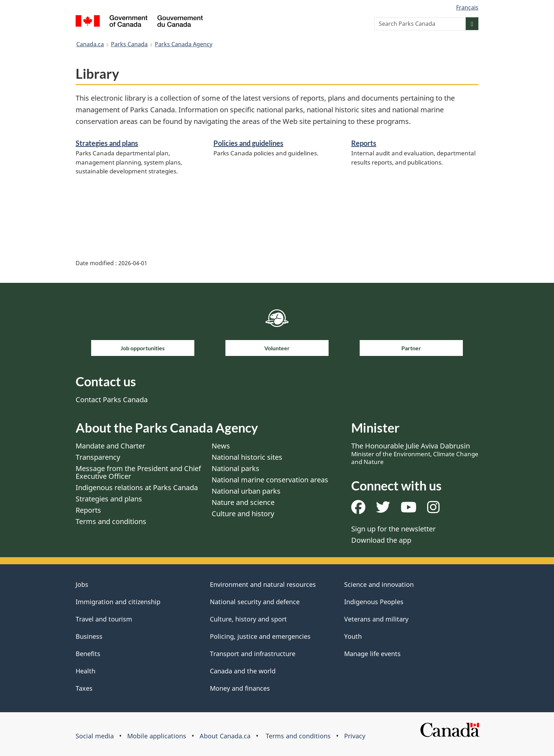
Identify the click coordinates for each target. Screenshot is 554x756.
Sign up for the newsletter (393, 529)
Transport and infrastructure (253, 654)
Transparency (98, 457)
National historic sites (247, 457)
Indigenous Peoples (374, 602)
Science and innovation (379, 584)
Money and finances (240, 688)
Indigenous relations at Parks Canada (137, 487)
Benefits (88, 654)
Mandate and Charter (110, 446)
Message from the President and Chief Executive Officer (138, 472)
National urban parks (246, 491)
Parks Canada (129, 44)
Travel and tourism (104, 619)
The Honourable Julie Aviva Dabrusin (415, 453)
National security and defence (255, 602)
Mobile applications (157, 736)
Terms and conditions (111, 521)
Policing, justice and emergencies (260, 636)
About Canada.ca (225, 736)
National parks (235, 468)
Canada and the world (243, 671)
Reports (364, 143)
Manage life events (372, 654)
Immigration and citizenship (118, 602)
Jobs (82, 584)
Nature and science (243, 502)
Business (89, 636)
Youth (353, 636)
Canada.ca (90, 44)
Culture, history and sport (248, 619)
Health (86, 671)
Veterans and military (376, 619)
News (221, 446)
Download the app (381, 540)
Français (467, 7)
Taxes (84, 688)
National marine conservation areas (270, 480)
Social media (95, 736)
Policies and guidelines (248, 143)
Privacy (355, 736)
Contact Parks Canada (112, 400)
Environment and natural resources (263, 584)
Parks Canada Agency (184, 44)
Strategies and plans (107, 143)
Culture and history (243, 514)
